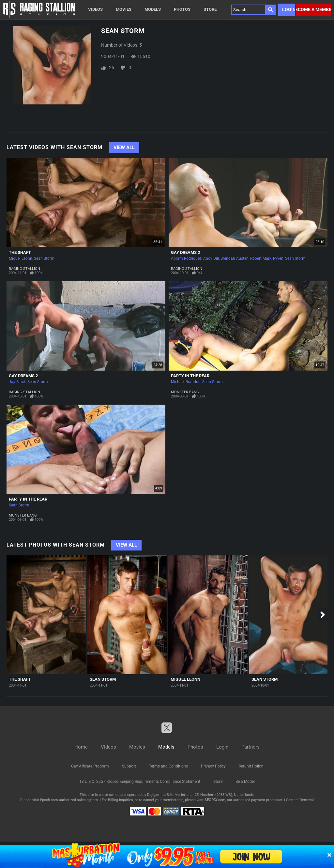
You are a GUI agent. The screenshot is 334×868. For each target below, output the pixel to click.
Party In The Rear (190, 376)
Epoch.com (49, 800)
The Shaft (20, 252)
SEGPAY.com (215, 800)
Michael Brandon (186, 382)
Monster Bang (185, 392)
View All (124, 147)
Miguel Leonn (21, 258)
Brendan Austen (235, 258)
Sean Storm (44, 258)
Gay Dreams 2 (185, 252)
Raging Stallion (24, 269)
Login (288, 9)
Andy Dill (211, 258)
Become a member (313, 9)
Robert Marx (261, 258)
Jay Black (17, 382)
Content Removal (300, 800)
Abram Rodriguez (186, 258)
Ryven (278, 258)
